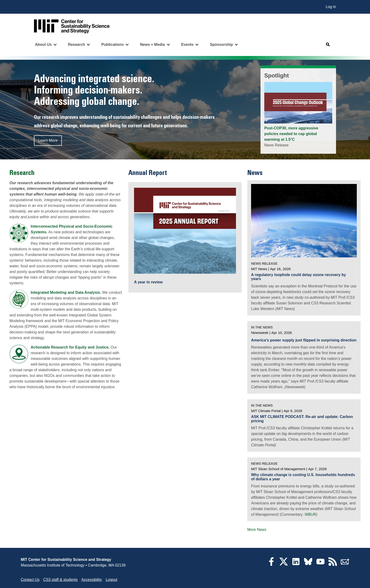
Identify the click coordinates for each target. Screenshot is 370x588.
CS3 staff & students (60, 580)
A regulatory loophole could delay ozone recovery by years (299, 277)
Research (76, 45)
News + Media (152, 45)
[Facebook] (271, 565)
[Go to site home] (72, 26)
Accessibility (92, 580)
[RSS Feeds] (333, 565)
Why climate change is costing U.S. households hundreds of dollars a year (303, 477)
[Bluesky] (308, 565)
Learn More (48, 140)
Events (187, 45)
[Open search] (328, 45)
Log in (331, 7)
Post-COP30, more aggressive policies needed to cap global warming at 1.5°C (291, 134)
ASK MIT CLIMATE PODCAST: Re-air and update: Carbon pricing (302, 419)
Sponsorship (221, 45)
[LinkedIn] (296, 565)
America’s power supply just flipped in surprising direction (304, 340)
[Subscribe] (345, 565)
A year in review (148, 282)
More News (257, 530)
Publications (112, 45)
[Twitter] (284, 565)
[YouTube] (320, 565)
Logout (111, 580)
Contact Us (30, 580)
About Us (43, 45)
